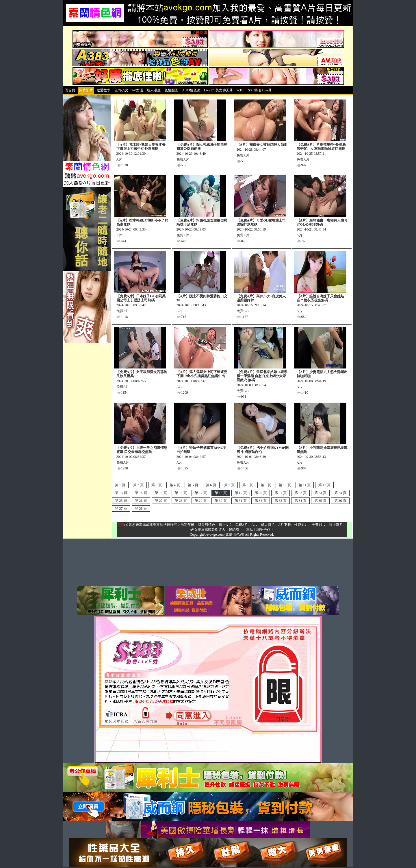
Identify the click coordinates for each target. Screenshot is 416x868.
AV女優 (138, 90)
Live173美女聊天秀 (218, 90)
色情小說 (121, 90)
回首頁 (70, 90)
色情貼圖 (171, 90)
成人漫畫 (154, 90)
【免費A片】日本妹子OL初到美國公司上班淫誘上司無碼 (141, 298)
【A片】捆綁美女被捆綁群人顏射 (262, 145)
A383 (240, 90)
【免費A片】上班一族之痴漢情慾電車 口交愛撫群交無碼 (142, 450)
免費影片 (86, 90)
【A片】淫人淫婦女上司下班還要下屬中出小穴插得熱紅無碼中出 (202, 374)
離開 (243, 530)
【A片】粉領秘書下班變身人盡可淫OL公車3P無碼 (322, 222)
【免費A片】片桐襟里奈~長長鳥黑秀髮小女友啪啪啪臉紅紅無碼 (321, 147)
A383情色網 (191, 90)
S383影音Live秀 (260, 90)
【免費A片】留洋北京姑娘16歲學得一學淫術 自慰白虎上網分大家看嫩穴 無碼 (262, 376)
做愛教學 (103, 90)
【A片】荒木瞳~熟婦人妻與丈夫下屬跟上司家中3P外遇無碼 (141, 147)
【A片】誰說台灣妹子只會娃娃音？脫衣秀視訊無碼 (321, 298)
